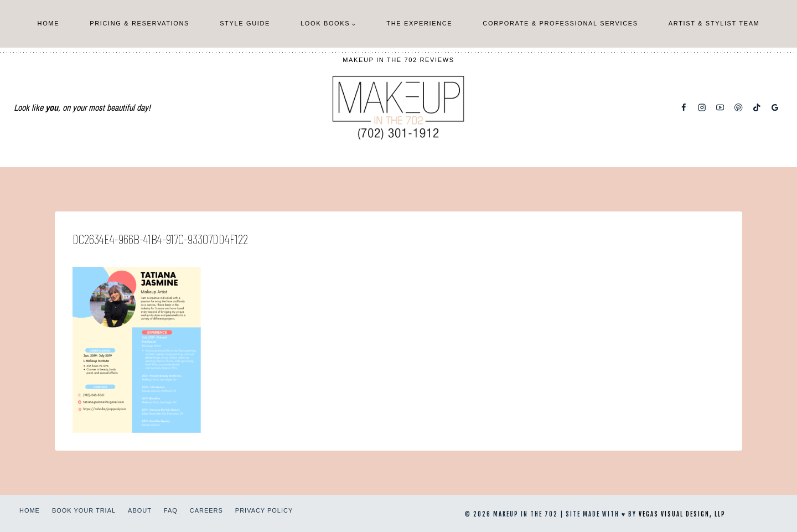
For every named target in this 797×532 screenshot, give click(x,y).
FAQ (171, 510)
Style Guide (245, 23)
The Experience (419, 23)
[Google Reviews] (775, 108)
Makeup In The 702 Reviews (398, 60)
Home (49, 23)
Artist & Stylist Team (714, 23)
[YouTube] (720, 108)
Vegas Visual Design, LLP (682, 514)
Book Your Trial (84, 510)
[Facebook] (684, 108)
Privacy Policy (264, 510)
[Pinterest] (739, 108)
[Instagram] (702, 108)
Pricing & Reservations (139, 23)
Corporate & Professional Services (560, 23)
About (140, 510)
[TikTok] (757, 108)
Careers (206, 510)
